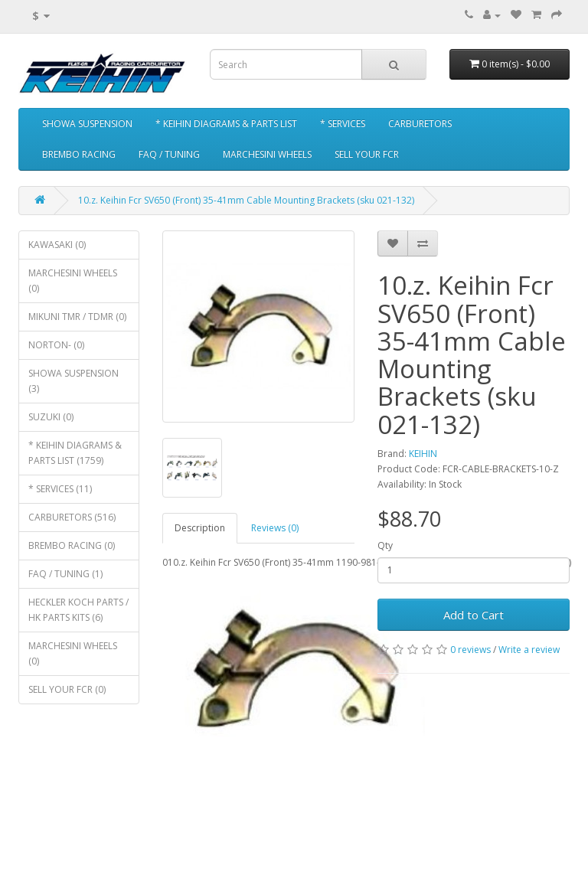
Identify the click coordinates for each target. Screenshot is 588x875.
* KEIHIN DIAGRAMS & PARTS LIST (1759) (75, 453)
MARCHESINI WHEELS (267, 154)
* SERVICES (343, 124)
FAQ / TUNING (169, 154)
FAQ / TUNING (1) (65, 574)
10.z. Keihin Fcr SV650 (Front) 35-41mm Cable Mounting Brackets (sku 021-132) (246, 200)
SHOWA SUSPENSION (87, 124)
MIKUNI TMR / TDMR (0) (77, 317)
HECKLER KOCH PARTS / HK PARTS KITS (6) (78, 610)
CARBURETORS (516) (72, 517)
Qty (385, 545)
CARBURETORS (420, 124)
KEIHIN (423, 454)
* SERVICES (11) (60, 489)
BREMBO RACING (79, 154)
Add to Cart (474, 615)
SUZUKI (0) (51, 417)
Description (200, 528)
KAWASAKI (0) (57, 245)
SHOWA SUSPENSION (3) (73, 381)
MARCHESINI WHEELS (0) (73, 281)
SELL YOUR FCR (367, 154)
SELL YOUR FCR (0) (67, 689)
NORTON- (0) (56, 345)
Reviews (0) (275, 528)
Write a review (529, 650)
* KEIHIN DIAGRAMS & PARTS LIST (226, 124)
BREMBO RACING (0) (72, 545)
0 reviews (470, 650)
